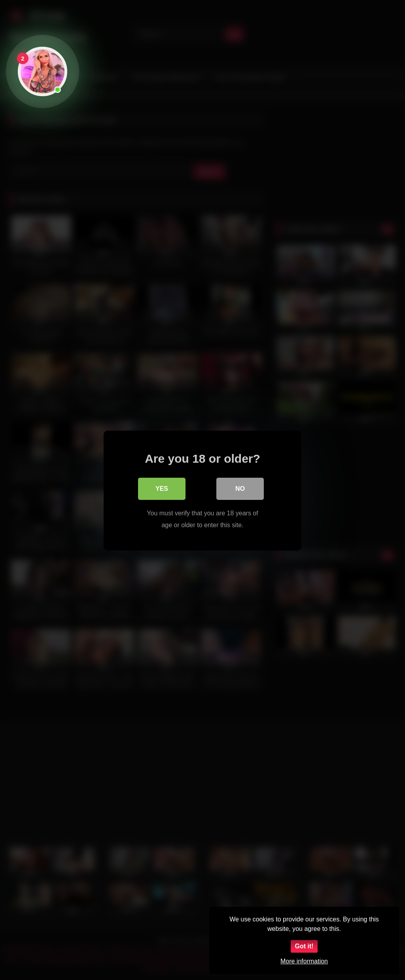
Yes (162, 488)
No (240, 488)
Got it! (304, 946)
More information (304, 961)
